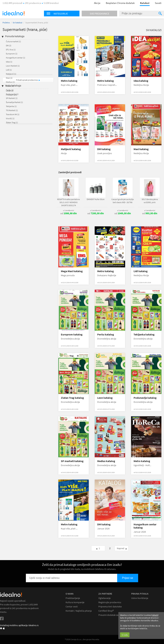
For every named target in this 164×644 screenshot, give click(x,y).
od (69, 213)
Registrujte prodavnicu (110, 602)
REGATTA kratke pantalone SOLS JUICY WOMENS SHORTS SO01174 (68, 202)
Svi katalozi (17, 23)
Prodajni (11, 95)
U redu (125, 635)
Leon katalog (105, 398)
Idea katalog (141, 81)
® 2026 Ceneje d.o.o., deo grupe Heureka (82, 639)
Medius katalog (106, 461)
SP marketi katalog (72, 461)
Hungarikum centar (16, 58)
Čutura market (13, 41)
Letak (10, 91)
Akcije (97, 3)
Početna (6, 23)
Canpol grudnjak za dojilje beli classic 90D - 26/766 (123, 201)
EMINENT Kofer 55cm (96, 199)
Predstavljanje (73, 598)
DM (9, 45)
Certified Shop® (106, 611)
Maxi (9, 78)
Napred (121, 548)
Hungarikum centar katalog (145, 526)
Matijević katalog (71, 149)
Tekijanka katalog (144, 334)
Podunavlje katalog (145, 398)
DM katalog (104, 149)
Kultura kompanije (75, 602)
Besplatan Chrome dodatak (120, 3)
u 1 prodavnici (69, 210)
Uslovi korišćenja (140, 598)
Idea (9, 62)
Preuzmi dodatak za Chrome (113, 615)
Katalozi (145, 3)
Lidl (9, 70)
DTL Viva (11, 50)
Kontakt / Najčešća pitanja (79, 611)
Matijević (11, 74)
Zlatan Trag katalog (72, 398)
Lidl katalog (141, 271)
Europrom (12, 54)
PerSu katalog (106, 334)
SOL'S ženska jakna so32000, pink (150, 201)
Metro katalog (69, 81)
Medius (10, 82)
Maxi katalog (141, 149)
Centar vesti (72, 607)
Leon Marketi (13, 66)
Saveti (158, 3)
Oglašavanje (104, 598)
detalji (155, 615)
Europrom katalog (72, 334)
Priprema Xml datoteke (110, 607)
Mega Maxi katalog (72, 271)
